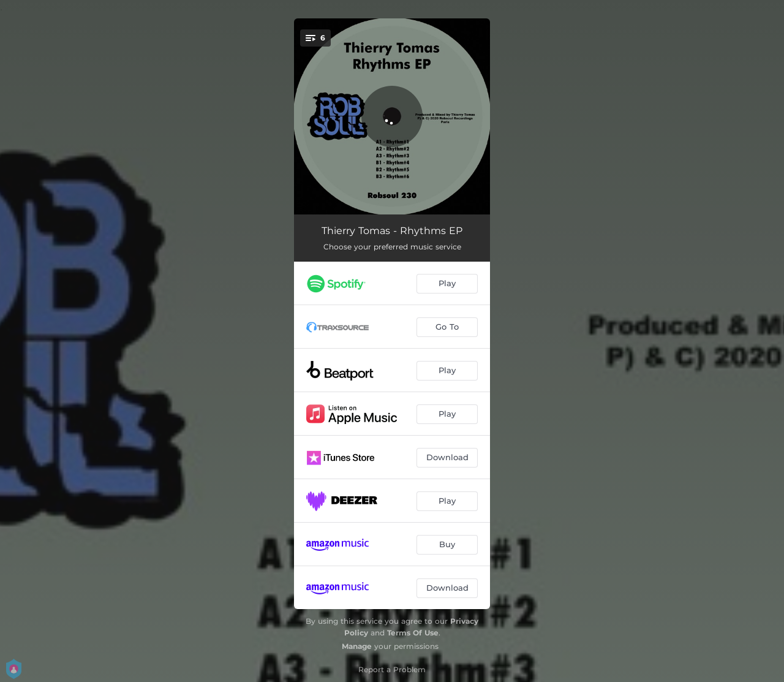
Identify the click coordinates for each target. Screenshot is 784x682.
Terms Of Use (413, 633)
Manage (357, 646)
